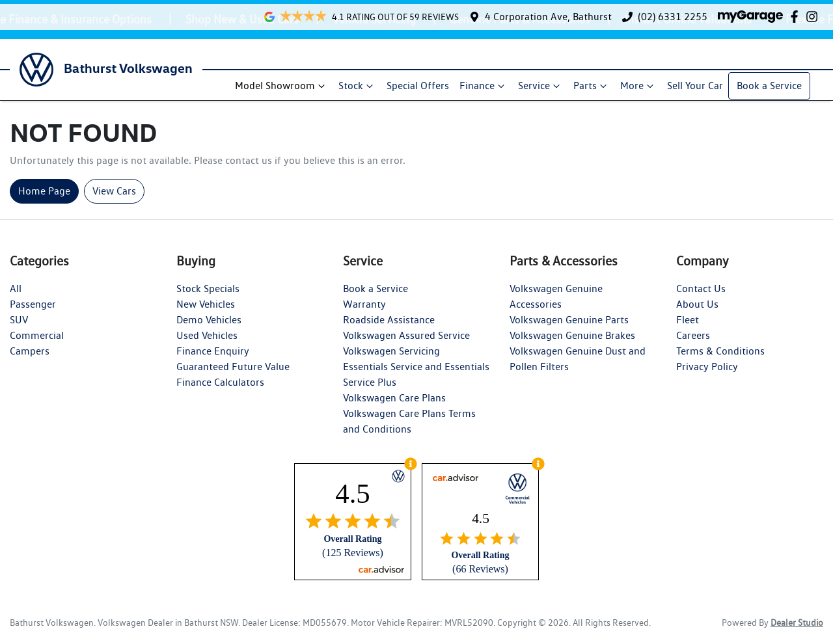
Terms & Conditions (720, 360)
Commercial (37, 344)
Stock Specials (208, 298)
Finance (488, 90)
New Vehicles (206, 313)
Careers (693, 344)
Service (545, 90)
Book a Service (774, 90)
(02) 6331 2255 (673, 52)
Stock (362, 90)
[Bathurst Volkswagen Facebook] (797, 52)
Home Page (44, 200)
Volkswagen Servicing (391, 360)
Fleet (688, 329)
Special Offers (422, 90)
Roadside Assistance (389, 329)
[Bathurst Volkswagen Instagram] (814, 52)
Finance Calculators (220, 391)
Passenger (33, 313)
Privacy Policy (707, 376)
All (16, 298)
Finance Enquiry (213, 360)
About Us (697, 313)
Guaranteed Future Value (233, 376)
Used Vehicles (207, 344)
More (643, 90)
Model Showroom (286, 90)
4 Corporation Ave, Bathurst (548, 52)
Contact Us (701, 298)
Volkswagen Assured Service (406, 344)
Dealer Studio (797, 632)
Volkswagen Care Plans (394, 407)
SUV (19, 329)
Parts (596, 90)
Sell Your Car (700, 90)
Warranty (364, 313)
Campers (30, 360)
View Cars (114, 200)
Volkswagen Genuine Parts (569, 329)
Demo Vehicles (209, 329)
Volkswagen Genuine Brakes (572, 344)
